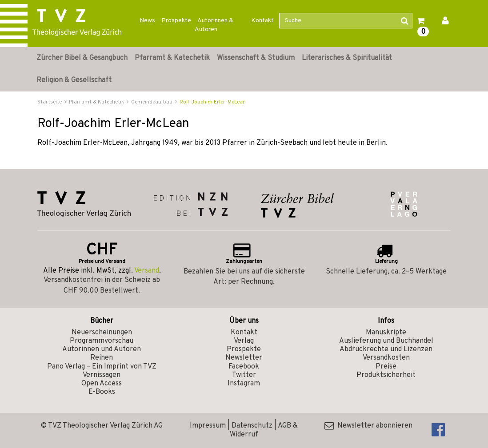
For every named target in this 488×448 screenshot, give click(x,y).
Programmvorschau (102, 341)
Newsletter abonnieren (368, 426)
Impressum (208, 426)
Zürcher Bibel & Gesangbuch (82, 58)
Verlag (244, 341)
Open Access (102, 384)
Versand (147, 271)
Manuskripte (386, 333)
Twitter (244, 375)
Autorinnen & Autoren (214, 25)
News (147, 21)
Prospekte (176, 21)
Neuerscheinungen (102, 333)
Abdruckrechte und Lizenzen (386, 349)
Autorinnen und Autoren (102, 349)
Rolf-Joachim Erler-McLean (213, 102)
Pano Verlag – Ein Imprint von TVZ (102, 367)
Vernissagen (102, 375)
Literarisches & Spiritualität (347, 58)
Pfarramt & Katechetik (172, 58)
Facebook (244, 367)
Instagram (244, 384)
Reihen (102, 358)
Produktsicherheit (386, 375)
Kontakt (262, 21)
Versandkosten (386, 358)
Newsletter (244, 358)
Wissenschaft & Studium (256, 58)
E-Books (102, 392)
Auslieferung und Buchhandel (386, 341)
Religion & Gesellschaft (74, 80)
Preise (386, 367)
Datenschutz (252, 426)
